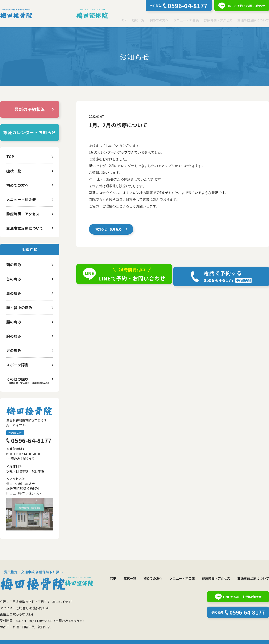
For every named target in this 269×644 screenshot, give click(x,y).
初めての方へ (159, 20)
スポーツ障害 (17, 365)
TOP (123, 20)
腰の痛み (14, 322)
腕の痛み (14, 336)
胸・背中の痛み (19, 307)
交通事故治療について (253, 20)
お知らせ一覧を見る (109, 230)
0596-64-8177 (31, 440)
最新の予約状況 (30, 109)
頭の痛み (14, 265)
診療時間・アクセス (218, 20)
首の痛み (14, 279)
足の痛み (14, 350)
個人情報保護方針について (27, 638)
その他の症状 (17, 379)
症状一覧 (138, 20)
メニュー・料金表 (186, 20)
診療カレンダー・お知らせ (30, 132)
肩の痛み (14, 293)
